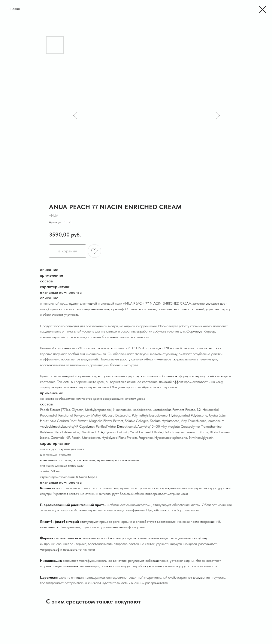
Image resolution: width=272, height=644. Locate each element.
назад (15, 9)
